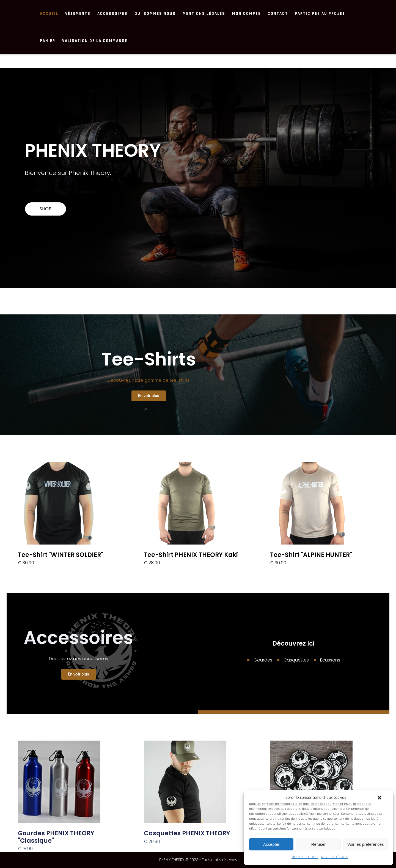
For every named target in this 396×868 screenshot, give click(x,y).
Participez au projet (320, 14)
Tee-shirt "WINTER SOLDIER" (61, 555)
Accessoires (112, 14)
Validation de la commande (95, 41)
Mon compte (246, 14)
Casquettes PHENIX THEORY (187, 833)
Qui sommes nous (155, 14)
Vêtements (78, 14)
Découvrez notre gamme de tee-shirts (149, 380)
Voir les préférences (366, 844)
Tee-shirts (149, 359)
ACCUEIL (49, 14)
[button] (380, 798)
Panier (48, 41)
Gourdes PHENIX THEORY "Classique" (56, 837)
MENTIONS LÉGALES (305, 857)
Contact (278, 14)
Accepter (271, 844)
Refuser (319, 844)
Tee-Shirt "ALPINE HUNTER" (311, 555)
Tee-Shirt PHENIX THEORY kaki (191, 555)
